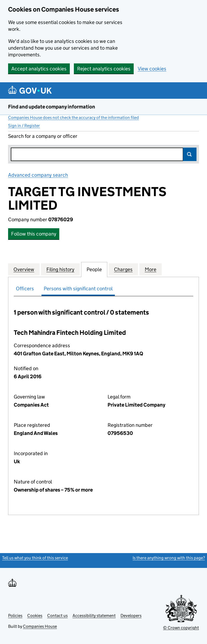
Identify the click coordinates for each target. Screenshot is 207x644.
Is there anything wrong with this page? (169, 558)
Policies (15, 616)
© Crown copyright (181, 628)
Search (190, 154)
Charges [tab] (123, 269)
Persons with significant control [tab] (78, 289)
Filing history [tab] (60, 269)
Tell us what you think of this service (35, 558)
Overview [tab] (24, 269)
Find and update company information (52, 107)
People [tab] (94, 269)
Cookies (35, 616)
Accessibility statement (94, 616)
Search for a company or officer (43, 136)
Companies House (40, 626)
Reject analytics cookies (104, 69)
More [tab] (151, 269)
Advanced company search (38, 175)
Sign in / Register (24, 126)
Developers (131, 616)
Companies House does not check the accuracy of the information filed (73, 117)
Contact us (57, 616)
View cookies (152, 69)
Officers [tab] (25, 289)
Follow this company (34, 234)
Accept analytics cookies (39, 69)
